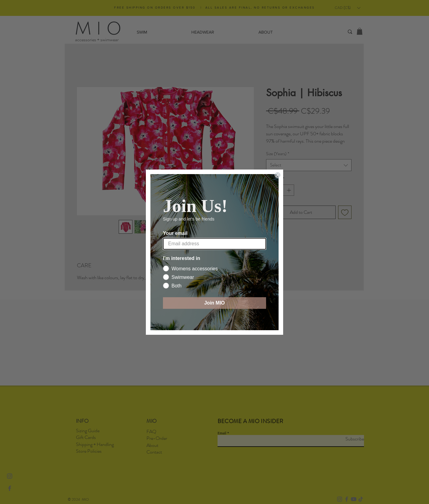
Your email (175, 233)
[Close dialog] (278, 175)
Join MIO (215, 303)
